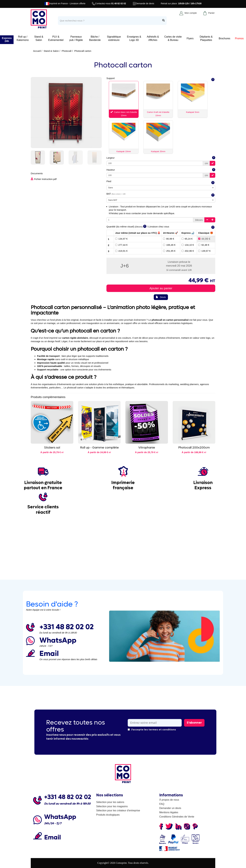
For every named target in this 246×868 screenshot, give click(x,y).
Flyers (190, 38)
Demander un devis (170, 808)
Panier (209, 13)
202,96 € (188, 251)
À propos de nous (169, 800)
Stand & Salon (39, 38)
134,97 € (121, 239)
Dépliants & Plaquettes (206, 38)
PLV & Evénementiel (56, 38)
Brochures (224, 38)
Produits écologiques (108, 815)
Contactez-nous (109, 4)
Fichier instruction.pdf (44, 179)
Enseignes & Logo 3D (134, 38)
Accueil (37, 51)
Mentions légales (169, 812)
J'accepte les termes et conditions (152, 730)
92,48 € (204, 245)
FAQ (162, 804)
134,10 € (188, 245)
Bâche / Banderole (95, 38)
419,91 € (121, 251)
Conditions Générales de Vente (177, 817)
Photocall (67, 51)
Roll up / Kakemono (23, 38)
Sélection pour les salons (110, 802)
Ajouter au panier (161, 288)
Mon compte (188, 13)
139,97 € (204, 251)
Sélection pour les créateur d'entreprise (118, 810)
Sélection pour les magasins (112, 806)
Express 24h (7, 40)
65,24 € (187, 239)
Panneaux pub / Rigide (76, 38)
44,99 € (204, 239)
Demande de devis (143, 4)
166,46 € (169, 245)
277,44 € (121, 245)
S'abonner (194, 723)
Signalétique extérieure (114, 38)
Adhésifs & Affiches (153, 38)
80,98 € (169, 239)
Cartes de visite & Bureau (173, 38)
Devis (161, 297)
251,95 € (169, 251)
